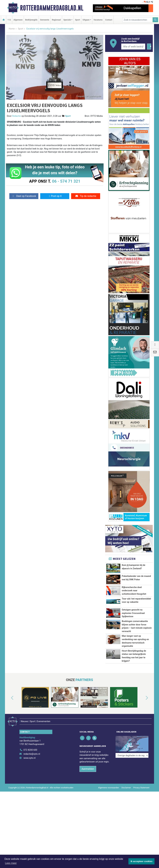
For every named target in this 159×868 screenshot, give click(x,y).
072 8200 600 (30, 750)
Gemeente (45, 20)
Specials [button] (67, 20)
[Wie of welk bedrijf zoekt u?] (133, 47)
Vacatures (98, 20)
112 (9, 20)
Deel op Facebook (24, 196)
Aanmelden (88, 769)
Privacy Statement (141, 788)
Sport (77, 20)
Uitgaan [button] (86, 20)
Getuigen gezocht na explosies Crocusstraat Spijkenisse (133, 613)
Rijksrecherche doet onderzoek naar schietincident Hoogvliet (134, 591)
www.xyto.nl (29, 758)
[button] (9, 698)
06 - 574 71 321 (66, 181)
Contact (109, 20)
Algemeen (18, 20)
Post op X (55, 196)
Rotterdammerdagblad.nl (52, 8)
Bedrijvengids (31, 20)
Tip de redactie (86, 196)
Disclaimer (126, 788)
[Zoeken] (155, 20)
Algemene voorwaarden (109, 788)
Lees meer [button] (11, 863)
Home (12, 29)
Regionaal (56, 20)
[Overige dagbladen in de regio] (132, 755)
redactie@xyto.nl (32, 754)
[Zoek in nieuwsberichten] (138, 20)
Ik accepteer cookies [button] (142, 861)
